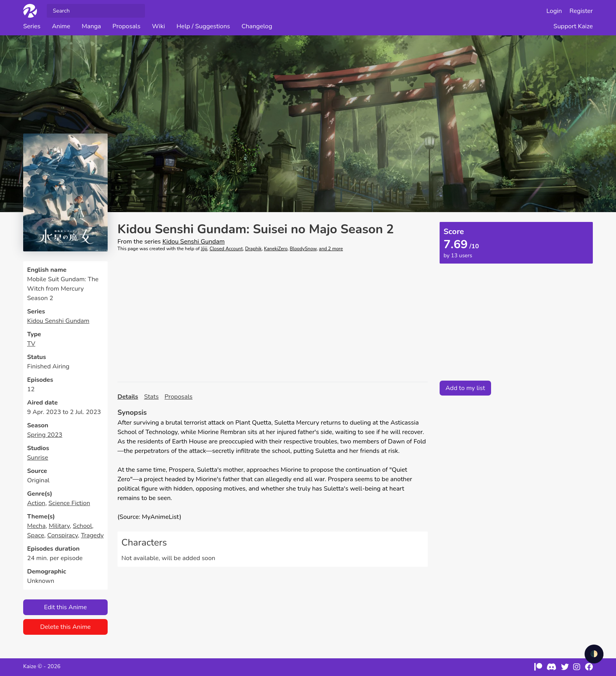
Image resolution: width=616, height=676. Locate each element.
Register (581, 11)
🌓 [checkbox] (594, 654)
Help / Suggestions (203, 26)
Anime (61, 26)
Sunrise (38, 458)
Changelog (257, 26)
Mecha (36, 526)
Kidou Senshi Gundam (58, 321)
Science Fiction (69, 503)
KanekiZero (276, 249)
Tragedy (92, 535)
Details (128, 397)
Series (32, 26)
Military (59, 526)
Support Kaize (573, 26)
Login (554, 11)
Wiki (159, 26)
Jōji (204, 249)
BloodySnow (303, 249)
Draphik (253, 249)
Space (36, 535)
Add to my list (465, 388)
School (82, 526)
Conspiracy (62, 535)
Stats (151, 397)
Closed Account (226, 249)
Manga (91, 26)
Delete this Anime (65, 627)
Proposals (126, 26)
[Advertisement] (273, 317)
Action (36, 503)
